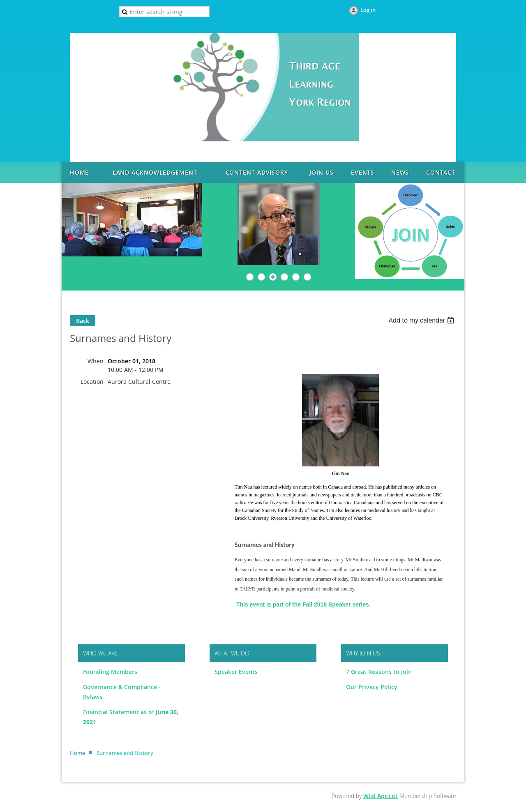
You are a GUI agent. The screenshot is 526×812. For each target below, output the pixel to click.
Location (92, 382)
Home (77, 753)
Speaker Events (237, 672)
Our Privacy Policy (372, 687)
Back (83, 321)
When (96, 361)
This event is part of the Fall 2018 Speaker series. (303, 604)
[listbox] (422, 320)
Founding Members (110, 672)
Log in (368, 10)
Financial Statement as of (119, 712)
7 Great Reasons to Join (379, 672)
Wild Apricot (381, 796)
